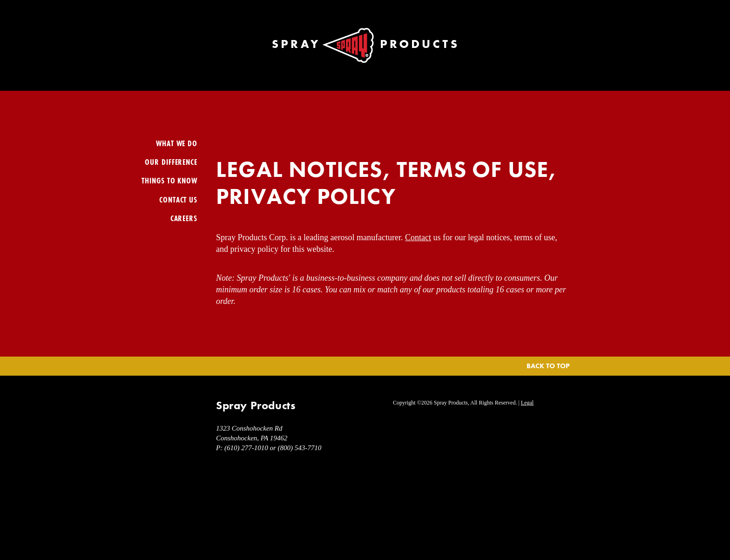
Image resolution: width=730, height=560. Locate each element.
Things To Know (169, 180)
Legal (527, 403)
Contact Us (178, 199)
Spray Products (365, 45)
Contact (418, 237)
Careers (184, 218)
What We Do (177, 143)
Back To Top (548, 366)
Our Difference (171, 162)
